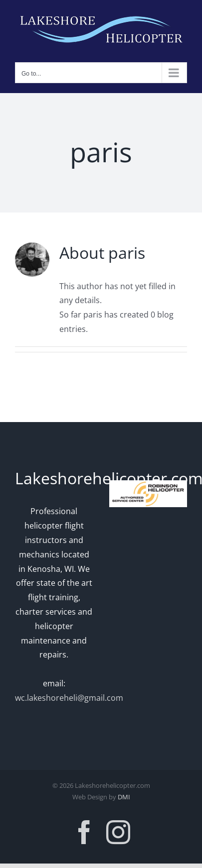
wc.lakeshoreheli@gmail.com (69, 698)
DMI (124, 797)
